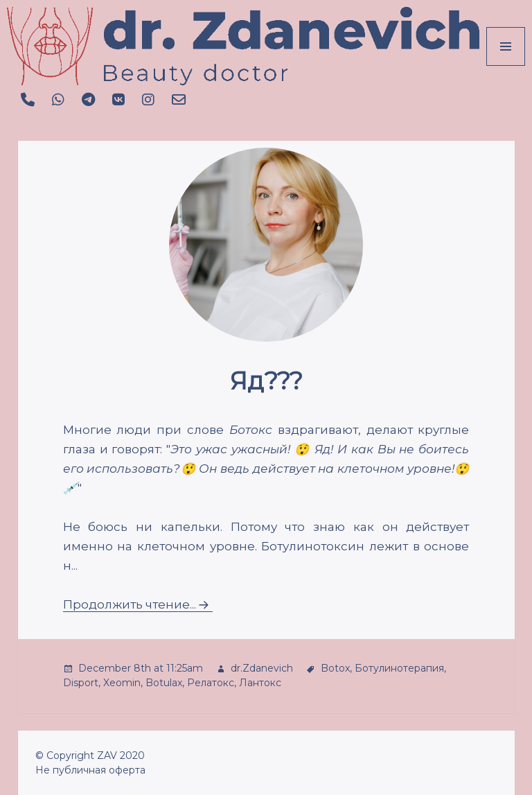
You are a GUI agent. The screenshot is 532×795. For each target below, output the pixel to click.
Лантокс (260, 683)
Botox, (336, 668)
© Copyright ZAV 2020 (90, 755)
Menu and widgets (506, 65)
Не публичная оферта (90, 770)
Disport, (82, 683)
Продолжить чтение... (130, 604)
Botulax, (165, 683)
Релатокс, (212, 683)
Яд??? (266, 381)
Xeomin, (123, 683)
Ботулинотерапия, (400, 668)
